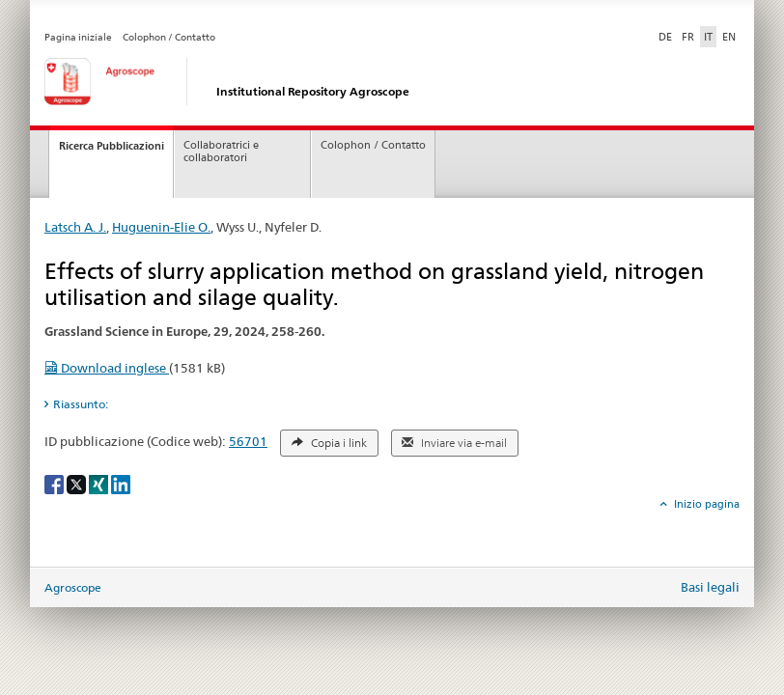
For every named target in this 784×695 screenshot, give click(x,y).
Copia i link (329, 443)
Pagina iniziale (78, 37)
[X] (78, 483)
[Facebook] (56, 483)
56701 (248, 441)
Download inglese (107, 368)
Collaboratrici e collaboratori (221, 152)
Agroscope (73, 587)
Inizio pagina (705, 504)
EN (729, 37)
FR (688, 37)
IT (708, 37)
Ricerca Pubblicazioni (112, 146)
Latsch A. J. (75, 227)
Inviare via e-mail (454, 443)
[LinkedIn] (121, 483)
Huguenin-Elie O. (161, 227)
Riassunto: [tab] (81, 404)
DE (667, 36)
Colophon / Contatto (169, 37)
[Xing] (100, 483)
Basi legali (710, 587)
